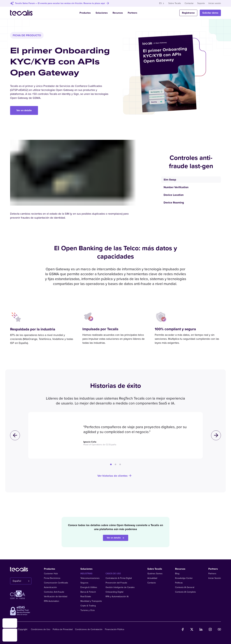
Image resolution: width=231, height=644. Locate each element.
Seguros (84, 583)
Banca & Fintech (88, 592)
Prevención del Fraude (116, 583)
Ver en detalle (24, 110)
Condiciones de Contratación (89, 629)
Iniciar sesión (215, 3)
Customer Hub (51, 574)
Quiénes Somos (155, 574)
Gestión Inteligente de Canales (120, 587)
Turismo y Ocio (88, 610)
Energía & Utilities (89, 587)
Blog (177, 574)
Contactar (189, 3)
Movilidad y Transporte (91, 601)
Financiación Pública (115, 629)
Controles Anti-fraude (54, 592)
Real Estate (86, 597)
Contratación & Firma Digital (119, 578)
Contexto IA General (185, 587)
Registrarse (188, 13)
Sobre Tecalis (175, 3)
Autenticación (50, 587)
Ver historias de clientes (115, 476)
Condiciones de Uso (41, 629)
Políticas (179, 583)
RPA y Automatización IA (117, 597)
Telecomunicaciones (90, 578)
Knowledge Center (184, 578)
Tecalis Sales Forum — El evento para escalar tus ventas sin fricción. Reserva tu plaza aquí (60, 3)
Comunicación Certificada (56, 583)
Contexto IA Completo (185, 592)
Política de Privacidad (63, 629)
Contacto (152, 583)
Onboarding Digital (114, 592)
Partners (133, 13)
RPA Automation (52, 601)
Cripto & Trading (88, 606)
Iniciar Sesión (215, 578)
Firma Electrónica (52, 578)
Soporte (201, 3)
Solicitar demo (210, 13)
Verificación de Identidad (56, 597)
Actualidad (152, 578)
